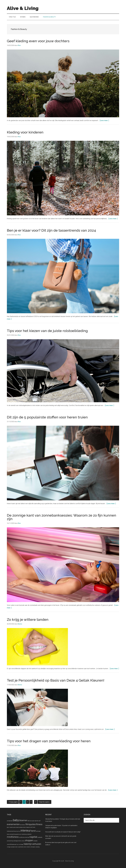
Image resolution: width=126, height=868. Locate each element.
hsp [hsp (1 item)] (17, 831)
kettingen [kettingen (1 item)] (38, 831)
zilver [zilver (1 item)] (25, 847)
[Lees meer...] (104, 120)
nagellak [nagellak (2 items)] (33, 837)
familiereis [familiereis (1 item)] (23, 825)
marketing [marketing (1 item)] (24, 834)
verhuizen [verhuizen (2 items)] (37, 844)
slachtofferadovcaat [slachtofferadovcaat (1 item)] (12, 844)
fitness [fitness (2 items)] (39, 824)
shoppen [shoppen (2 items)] (29, 840)
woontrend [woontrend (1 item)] (21, 847)
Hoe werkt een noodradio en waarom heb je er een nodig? (63, 832)
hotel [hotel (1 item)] (34, 827)
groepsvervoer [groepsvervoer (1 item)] (22, 827)
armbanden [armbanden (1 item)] (10, 821)
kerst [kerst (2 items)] (33, 831)
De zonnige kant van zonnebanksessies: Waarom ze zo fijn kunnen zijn (62, 517)
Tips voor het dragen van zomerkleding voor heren (49, 741)
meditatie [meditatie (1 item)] (29, 834)
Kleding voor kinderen (25, 132)
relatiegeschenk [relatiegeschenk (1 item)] (17, 841)
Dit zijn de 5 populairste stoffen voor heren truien (47, 417)
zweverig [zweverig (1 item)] (37, 847)
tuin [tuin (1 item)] (18, 844)
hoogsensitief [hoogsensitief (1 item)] (29, 827)
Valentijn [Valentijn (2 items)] (28, 844)
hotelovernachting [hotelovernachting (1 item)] (11, 831)
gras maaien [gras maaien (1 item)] (10, 827)
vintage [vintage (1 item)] (9, 847)
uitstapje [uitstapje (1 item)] (21, 844)
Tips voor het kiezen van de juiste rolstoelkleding (47, 331)
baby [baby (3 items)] (16, 820)
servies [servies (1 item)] (23, 841)
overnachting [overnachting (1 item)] (10, 841)
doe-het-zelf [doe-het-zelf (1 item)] (38, 821)
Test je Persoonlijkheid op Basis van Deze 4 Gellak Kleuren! (56, 680)
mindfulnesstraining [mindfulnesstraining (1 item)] (24, 837)
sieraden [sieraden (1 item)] (35, 841)
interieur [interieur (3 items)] (26, 831)
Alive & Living (23, 8)
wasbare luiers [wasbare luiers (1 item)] (14, 847)
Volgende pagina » (44, 802)
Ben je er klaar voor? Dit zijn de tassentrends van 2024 (51, 230)
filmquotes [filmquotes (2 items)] (31, 824)
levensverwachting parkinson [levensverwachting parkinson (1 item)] (14, 834)
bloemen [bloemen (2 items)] (23, 820)
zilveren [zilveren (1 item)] (28, 847)
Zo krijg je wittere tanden (28, 619)
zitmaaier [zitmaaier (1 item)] (33, 847)
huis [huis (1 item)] (19, 831)
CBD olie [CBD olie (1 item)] (30, 821)
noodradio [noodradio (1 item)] (40, 837)
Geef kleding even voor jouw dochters (38, 41)
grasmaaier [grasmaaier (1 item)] (16, 827)
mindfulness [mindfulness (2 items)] (13, 837)
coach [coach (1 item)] (33, 821)
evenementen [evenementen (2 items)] (13, 824)
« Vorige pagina (13, 802)
